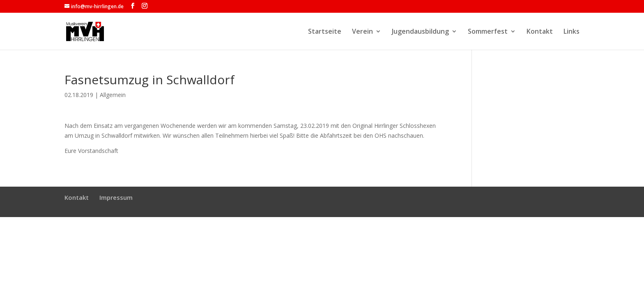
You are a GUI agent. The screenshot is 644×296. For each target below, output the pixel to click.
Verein (362, 32)
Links (572, 32)
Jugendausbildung (420, 32)
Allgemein (113, 95)
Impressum (116, 197)
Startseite (325, 32)
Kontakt (540, 32)
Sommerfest (488, 32)
